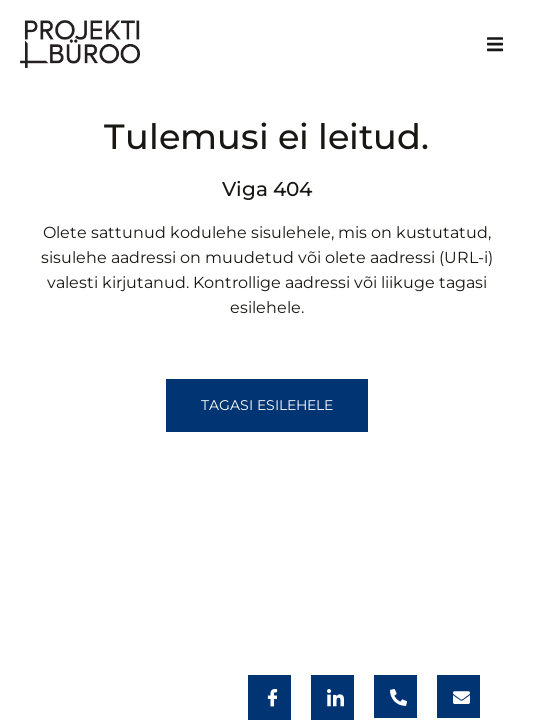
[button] (495, 44)
